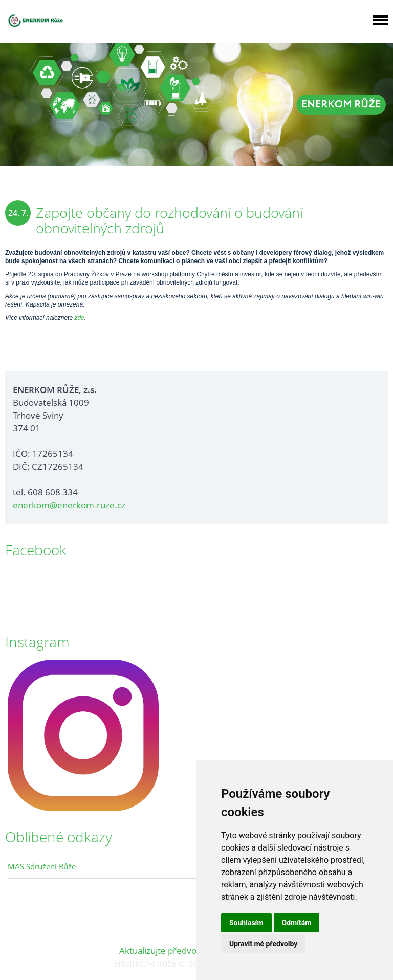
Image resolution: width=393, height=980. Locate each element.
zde (79, 318)
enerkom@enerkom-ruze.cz (69, 505)
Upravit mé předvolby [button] (263, 944)
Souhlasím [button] (246, 923)
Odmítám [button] (297, 923)
